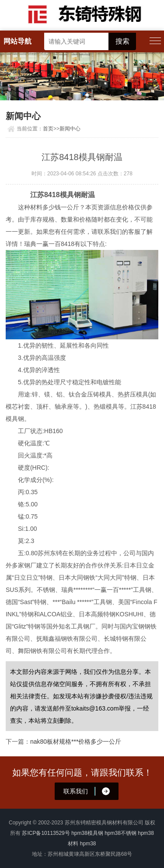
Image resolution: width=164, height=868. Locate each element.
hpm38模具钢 (87, 833)
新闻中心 (70, 129)
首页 (48, 129)
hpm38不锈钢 (120, 833)
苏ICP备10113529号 (46, 833)
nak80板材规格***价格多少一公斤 (76, 742)
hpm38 (88, 844)
